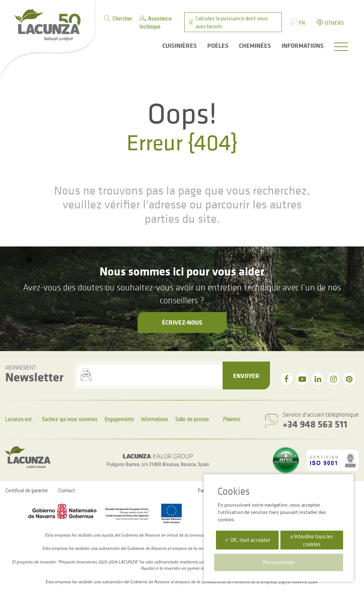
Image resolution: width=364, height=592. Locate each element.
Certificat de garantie (26, 491)
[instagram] (334, 379)
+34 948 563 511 (315, 424)
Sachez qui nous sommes (70, 419)
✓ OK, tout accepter (247, 540)
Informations (155, 419)
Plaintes (232, 419)
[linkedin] (318, 379)
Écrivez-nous (182, 322)
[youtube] (302, 379)
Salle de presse (192, 419)
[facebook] (286, 379)
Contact (67, 491)
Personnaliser (279, 562)
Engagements (119, 419)
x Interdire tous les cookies (312, 540)
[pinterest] (349, 379)
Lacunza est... (20, 419)
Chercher (122, 19)
